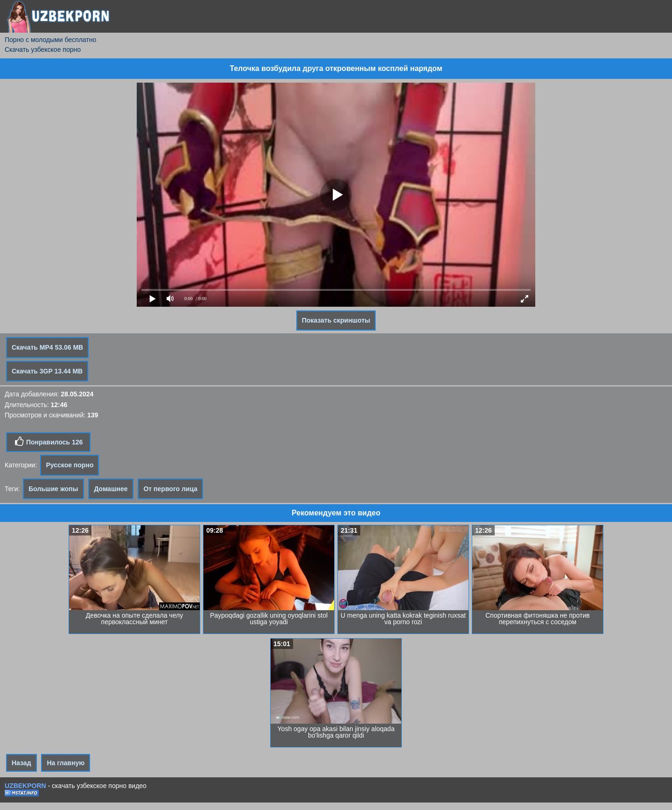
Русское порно (70, 465)
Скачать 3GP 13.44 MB (47, 371)
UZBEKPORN (25, 786)
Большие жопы (53, 489)
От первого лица (170, 489)
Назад (21, 763)
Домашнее (111, 489)
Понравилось (48, 442)
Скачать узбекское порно (43, 49)
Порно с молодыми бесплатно (50, 40)
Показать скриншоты (336, 320)
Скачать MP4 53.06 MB (47, 347)
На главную (66, 763)
